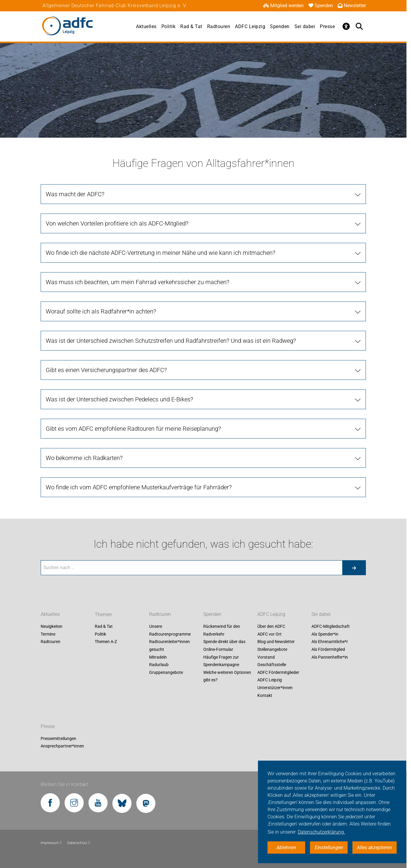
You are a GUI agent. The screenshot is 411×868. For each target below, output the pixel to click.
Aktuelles (146, 26)
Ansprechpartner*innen (62, 746)
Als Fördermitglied (328, 649)
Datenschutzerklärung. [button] (321, 832)
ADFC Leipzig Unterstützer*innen (275, 684)
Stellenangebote (272, 649)
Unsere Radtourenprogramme (170, 631)
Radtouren (219, 26)
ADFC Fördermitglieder (278, 672)
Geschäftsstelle (272, 665)
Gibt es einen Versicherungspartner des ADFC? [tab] (106, 370)
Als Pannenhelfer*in (330, 657)
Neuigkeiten (52, 627)
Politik (169, 26)
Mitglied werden (283, 6)
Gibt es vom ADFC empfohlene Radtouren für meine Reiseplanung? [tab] (133, 429)
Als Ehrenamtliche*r (330, 642)
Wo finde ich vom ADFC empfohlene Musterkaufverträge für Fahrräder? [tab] (139, 487)
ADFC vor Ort (269, 634)
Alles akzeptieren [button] (375, 848)
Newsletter (352, 6)
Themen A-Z (106, 642)
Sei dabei (305, 26)
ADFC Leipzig (250, 26)
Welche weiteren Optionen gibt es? (227, 676)
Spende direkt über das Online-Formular (224, 646)
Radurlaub (159, 665)
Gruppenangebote (166, 672)
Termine (48, 634)
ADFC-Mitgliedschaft (331, 627)
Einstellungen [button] (329, 848)
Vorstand (266, 657)
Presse (327, 26)
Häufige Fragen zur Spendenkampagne (221, 661)
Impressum (52, 843)
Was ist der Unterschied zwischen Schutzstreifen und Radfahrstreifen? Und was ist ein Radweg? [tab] (171, 341)
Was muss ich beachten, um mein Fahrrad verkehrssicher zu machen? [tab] (137, 282)
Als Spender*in (325, 634)
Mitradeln (158, 657)
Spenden (321, 6)
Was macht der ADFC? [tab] (75, 194)
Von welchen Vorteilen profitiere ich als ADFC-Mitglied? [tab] (117, 223)
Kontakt (265, 695)
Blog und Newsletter (276, 642)
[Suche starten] (354, 568)
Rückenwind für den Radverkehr (222, 631)
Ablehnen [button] (286, 848)
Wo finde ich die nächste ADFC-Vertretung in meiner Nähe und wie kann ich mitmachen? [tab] (161, 253)
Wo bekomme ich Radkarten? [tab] (84, 458)
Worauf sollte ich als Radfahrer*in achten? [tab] (101, 311)
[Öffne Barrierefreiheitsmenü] (346, 26)
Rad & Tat (191, 26)
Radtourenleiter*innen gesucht (169, 646)
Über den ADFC (271, 627)
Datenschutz (79, 843)
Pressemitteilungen (58, 738)
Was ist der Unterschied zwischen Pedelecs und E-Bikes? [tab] (119, 399)
